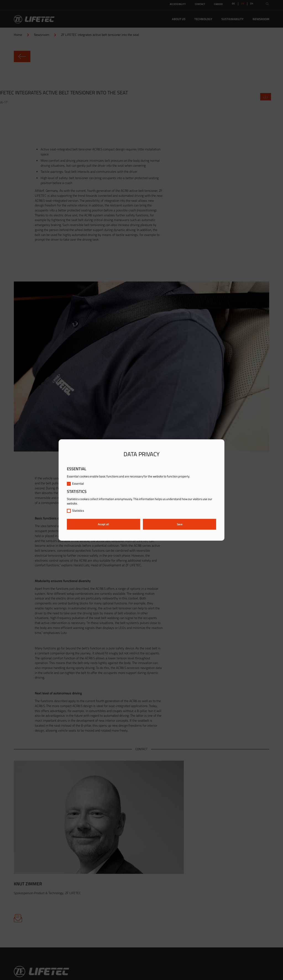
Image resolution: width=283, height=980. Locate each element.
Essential (75, 484)
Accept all (103, 524)
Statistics (75, 511)
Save (180, 524)
